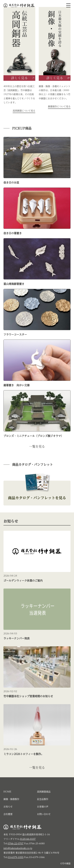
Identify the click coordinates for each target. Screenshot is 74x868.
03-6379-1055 (16, 857)
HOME (7, 792)
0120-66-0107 (28, 839)
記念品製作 (43, 799)
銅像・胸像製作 (11, 799)
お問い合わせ (44, 814)
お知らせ (8, 807)
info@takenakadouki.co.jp (18, 848)
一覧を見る (37, 446)
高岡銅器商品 (44, 792)
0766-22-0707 (16, 844)
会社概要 (8, 814)
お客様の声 (43, 807)
